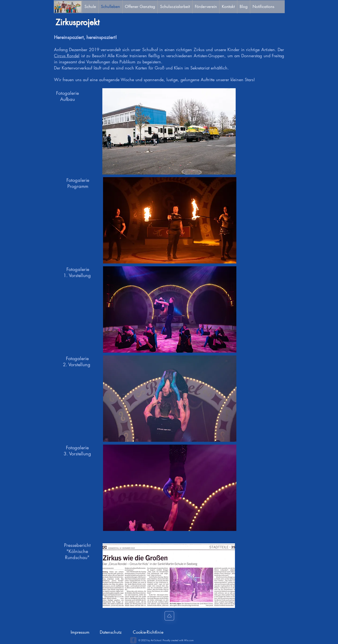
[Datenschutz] (111, 632)
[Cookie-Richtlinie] (148, 632)
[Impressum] (80, 632)
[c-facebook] (133, 640)
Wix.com (189, 640)
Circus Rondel (67, 56)
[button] (169, 131)
